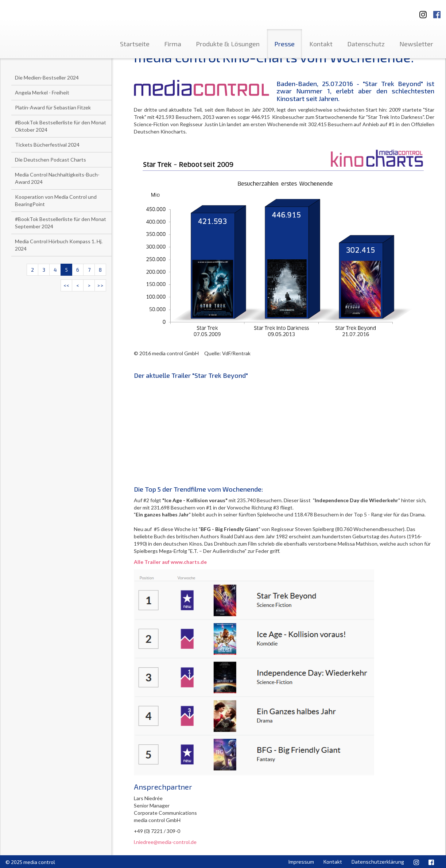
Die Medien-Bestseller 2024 (47, 77)
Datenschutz (366, 44)
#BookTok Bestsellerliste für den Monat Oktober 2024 (61, 126)
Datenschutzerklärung (378, 862)
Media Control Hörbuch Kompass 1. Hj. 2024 (59, 245)
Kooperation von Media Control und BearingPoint (56, 200)
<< (66, 285)
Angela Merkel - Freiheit (42, 92)
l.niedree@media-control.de (165, 842)
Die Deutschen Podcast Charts (51, 160)
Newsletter (416, 44)
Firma (173, 44)
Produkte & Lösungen (228, 44)
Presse (284, 44)
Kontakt (321, 44)
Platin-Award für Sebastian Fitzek (53, 107)
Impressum (301, 862)
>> (100, 285)
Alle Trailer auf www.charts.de (170, 562)
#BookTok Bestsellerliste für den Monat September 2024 (61, 223)
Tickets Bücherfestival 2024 (47, 145)
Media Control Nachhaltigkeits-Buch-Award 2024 (57, 178)
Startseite (135, 44)
